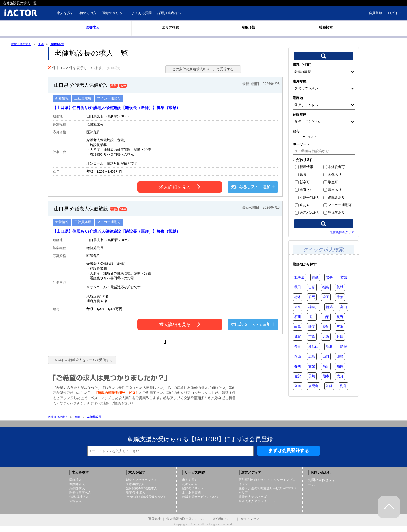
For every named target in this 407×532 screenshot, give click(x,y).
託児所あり (334, 213)
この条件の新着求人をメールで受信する (200, 70)
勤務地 (298, 99)
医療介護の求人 (23, 44)
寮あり (302, 206)
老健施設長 (64, 44)
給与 (296, 132)
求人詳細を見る (180, 192)
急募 (301, 175)
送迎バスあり (308, 213)
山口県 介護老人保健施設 (86, 88)
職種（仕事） (303, 65)
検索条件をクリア (342, 233)
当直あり (304, 190)
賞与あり (332, 190)
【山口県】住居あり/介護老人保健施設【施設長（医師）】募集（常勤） (125, 112)
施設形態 (300, 115)
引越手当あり (308, 198)
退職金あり (334, 198)
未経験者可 (334, 167)
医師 (45, 44)
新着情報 (304, 167)
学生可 (331, 183)
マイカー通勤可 (337, 206)
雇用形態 (300, 82)
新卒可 (302, 183)
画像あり (332, 175)
